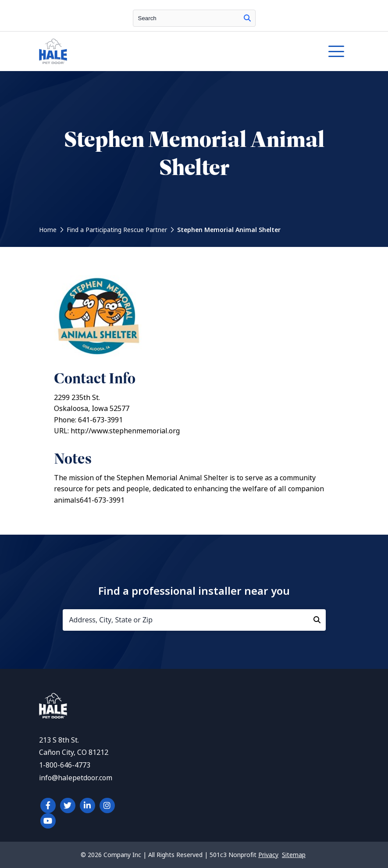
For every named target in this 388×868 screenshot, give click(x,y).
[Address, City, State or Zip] (194, 620)
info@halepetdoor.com (76, 778)
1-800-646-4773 (65, 765)
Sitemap (294, 855)
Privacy (268, 855)
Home (48, 230)
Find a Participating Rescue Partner (117, 230)
